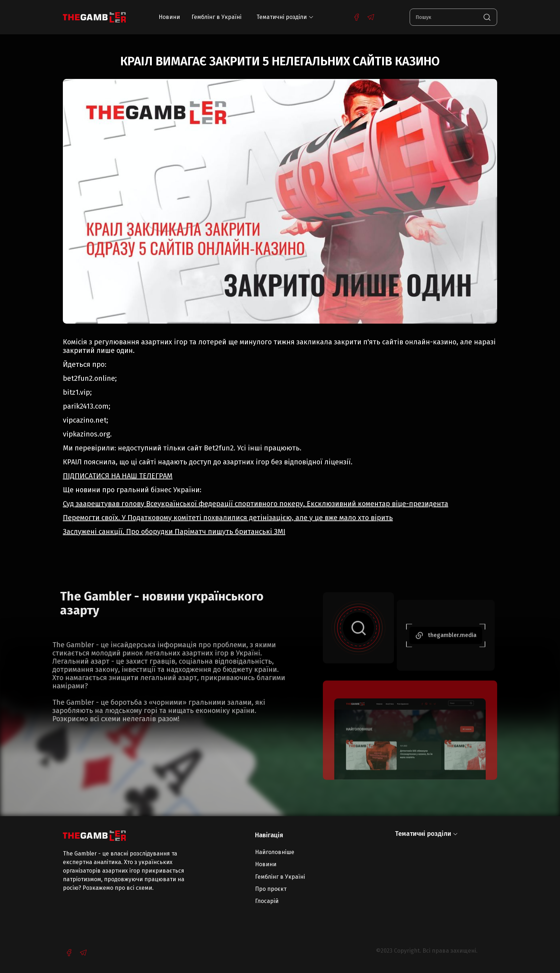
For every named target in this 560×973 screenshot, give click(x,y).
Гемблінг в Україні (216, 17)
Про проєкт (271, 889)
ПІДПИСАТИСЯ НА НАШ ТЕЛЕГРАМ (118, 476)
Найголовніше (275, 852)
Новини (169, 17)
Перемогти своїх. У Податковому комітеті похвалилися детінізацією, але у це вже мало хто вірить (228, 518)
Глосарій (267, 901)
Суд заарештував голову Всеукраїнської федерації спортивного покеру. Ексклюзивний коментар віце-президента (256, 504)
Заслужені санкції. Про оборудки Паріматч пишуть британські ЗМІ (174, 532)
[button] (285, 17)
